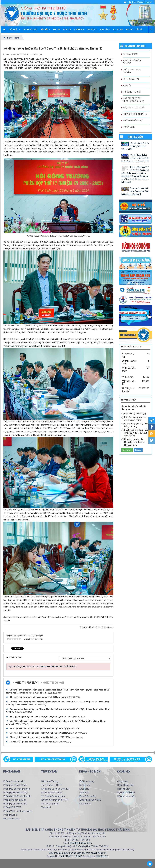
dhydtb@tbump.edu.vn (81, 843)
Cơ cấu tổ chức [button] (30, 29)
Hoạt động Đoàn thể (134, 108)
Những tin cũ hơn (52, 683)
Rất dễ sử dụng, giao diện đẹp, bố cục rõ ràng (134, 419)
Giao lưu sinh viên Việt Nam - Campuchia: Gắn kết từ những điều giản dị (135, 191)
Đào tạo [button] (67, 29)
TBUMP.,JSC (102, 856)
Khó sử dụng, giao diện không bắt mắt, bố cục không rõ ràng (133, 442)
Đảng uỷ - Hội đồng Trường (132, 62)
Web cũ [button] (129, 29)
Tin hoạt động (130, 54)
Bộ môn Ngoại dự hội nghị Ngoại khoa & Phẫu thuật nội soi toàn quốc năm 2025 (135, 158)
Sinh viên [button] (105, 31)
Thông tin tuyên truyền (131, 71)
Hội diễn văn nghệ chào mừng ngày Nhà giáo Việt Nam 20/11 (135, 146)
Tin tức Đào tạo (131, 79)
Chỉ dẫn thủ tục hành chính (129, 760)
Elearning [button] (79, 29)
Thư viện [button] (92, 31)
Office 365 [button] (118, 29)
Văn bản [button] (45, 31)
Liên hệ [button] (139, 29)
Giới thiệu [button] (14, 31)
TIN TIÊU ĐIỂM (135, 137)
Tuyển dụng (129, 127)
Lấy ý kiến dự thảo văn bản (52, 759)
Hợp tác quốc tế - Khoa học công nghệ (134, 100)
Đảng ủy (127, 85)
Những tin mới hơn (25, 683)
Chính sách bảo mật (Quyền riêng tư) (88, 853)
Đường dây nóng (95, 760)
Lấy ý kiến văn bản (22, 759)
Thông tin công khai (133, 114)
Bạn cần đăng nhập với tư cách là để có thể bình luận (42, 666)
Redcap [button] (57, 29)
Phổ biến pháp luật (133, 121)
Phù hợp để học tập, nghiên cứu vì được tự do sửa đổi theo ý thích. (135, 433)
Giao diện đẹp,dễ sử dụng (134, 414)
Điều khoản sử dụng (59, 853)
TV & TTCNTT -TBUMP (70, 856)
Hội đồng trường (132, 92)
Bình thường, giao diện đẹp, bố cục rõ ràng (135, 425)
